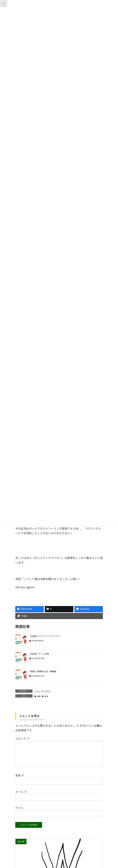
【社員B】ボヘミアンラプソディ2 (45, 636)
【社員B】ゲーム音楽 (39, 654)
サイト (19, 812)
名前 (20, 779)
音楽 (46, 696)
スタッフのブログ (42, 691)
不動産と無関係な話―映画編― (43, 671)
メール (21, 796)
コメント (23, 739)
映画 (39, 696)
